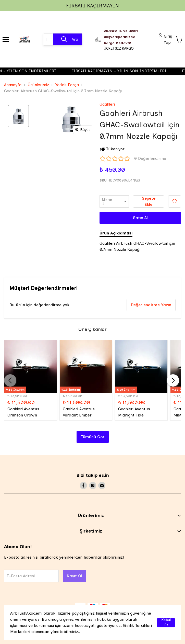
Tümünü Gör (93, 437)
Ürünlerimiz (38, 85)
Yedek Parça (67, 85)
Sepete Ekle (149, 201)
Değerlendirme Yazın (151, 305)
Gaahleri (107, 104)
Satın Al (140, 218)
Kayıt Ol (75, 576)
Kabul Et (166, 623)
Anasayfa (13, 85)
